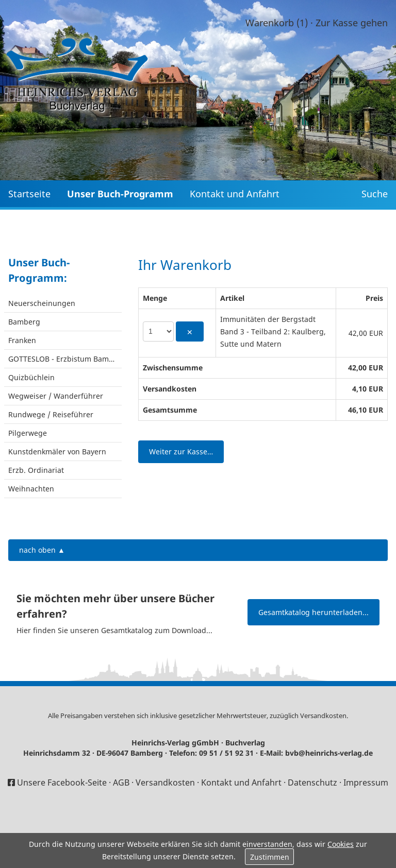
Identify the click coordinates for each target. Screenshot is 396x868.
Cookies (341, 844)
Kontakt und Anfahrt (235, 194)
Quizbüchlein (31, 377)
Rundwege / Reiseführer (51, 414)
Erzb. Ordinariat (36, 470)
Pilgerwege (28, 433)
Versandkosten (323, 716)
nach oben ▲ (42, 550)
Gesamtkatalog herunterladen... (313, 612)
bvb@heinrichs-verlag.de (329, 753)
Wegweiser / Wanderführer (56, 396)
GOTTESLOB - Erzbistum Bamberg (65, 359)
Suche (375, 194)
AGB (121, 782)
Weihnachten (31, 489)
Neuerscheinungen (42, 303)
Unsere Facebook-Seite (62, 782)
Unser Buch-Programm (120, 194)
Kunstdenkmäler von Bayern (57, 452)
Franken (22, 340)
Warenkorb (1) (277, 23)
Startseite (29, 194)
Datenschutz (312, 782)
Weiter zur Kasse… (181, 452)
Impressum (366, 782)
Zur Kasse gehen (352, 23)
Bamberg (24, 322)
